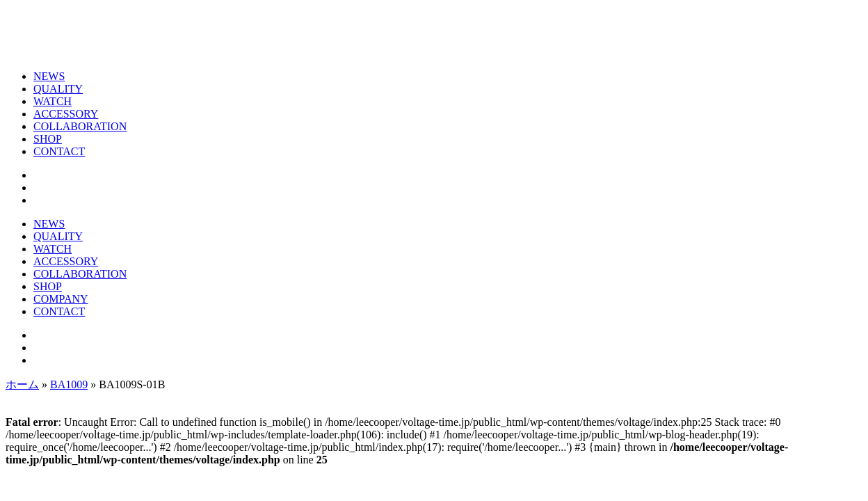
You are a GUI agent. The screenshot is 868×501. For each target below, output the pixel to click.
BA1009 (69, 384)
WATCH (53, 101)
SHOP (48, 139)
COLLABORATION (80, 126)
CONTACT (59, 151)
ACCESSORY (66, 114)
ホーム (22, 384)
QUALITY (58, 89)
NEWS (49, 76)
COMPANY (61, 299)
